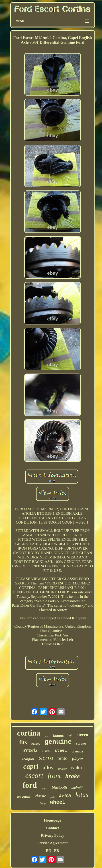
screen (81, 743)
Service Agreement (53, 843)
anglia (44, 788)
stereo (83, 735)
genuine (58, 742)
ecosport (28, 759)
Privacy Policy (53, 835)
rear (46, 736)
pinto (62, 758)
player (78, 759)
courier (62, 769)
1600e (46, 751)
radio (76, 768)
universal (24, 797)
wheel (58, 802)
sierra (46, 758)
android (77, 788)
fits (23, 742)
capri (31, 766)
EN (49, 851)
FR (57, 851)
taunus (58, 735)
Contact (53, 828)
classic (40, 796)
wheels (30, 750)
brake (72, 776)
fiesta (43, 804)
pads (52, 797)
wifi (70, 736)
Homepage (52, 820)
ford (30, 785)
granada (77, 751)
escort (34, 776)
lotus (82, 795)
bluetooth (59, 787)
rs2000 (36, 744)
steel (61, 751)
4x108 (65, 796)
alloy (48, 767)
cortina (29, 733)
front (54, 776)
